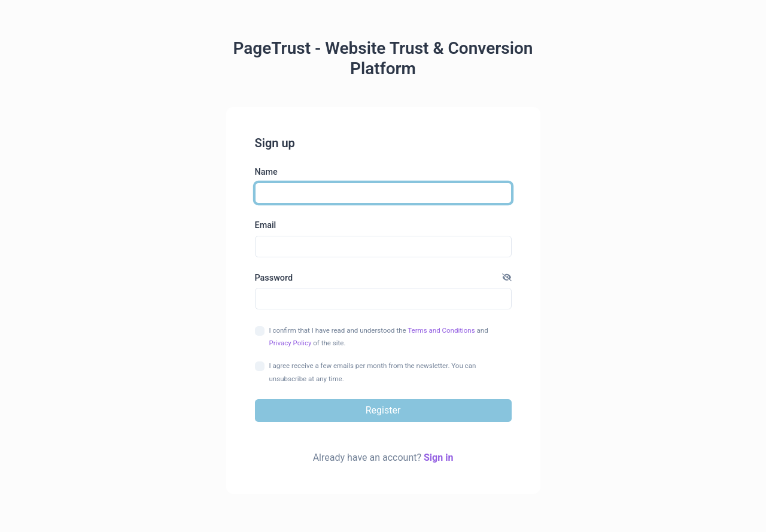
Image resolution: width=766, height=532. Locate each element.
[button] (507, 278)
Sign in (438, 457)
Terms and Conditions (441, 330)
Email (266, 225)
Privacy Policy (291, 343)
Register (383, 410)
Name (266, 172)
